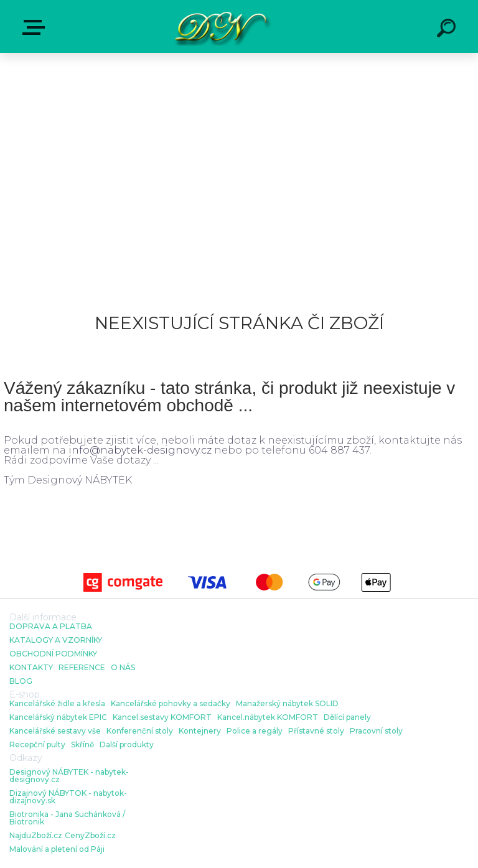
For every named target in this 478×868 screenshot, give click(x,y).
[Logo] (221, 26)
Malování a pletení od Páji (57, 849)
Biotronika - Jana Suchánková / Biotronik (67, 818)
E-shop (36, 27)
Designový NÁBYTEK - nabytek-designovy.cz (69, 776)
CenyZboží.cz (90, 836)
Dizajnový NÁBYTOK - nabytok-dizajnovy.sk (68, 797)
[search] (448, 30)
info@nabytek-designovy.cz (140, 450)
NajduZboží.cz (36, 836)
